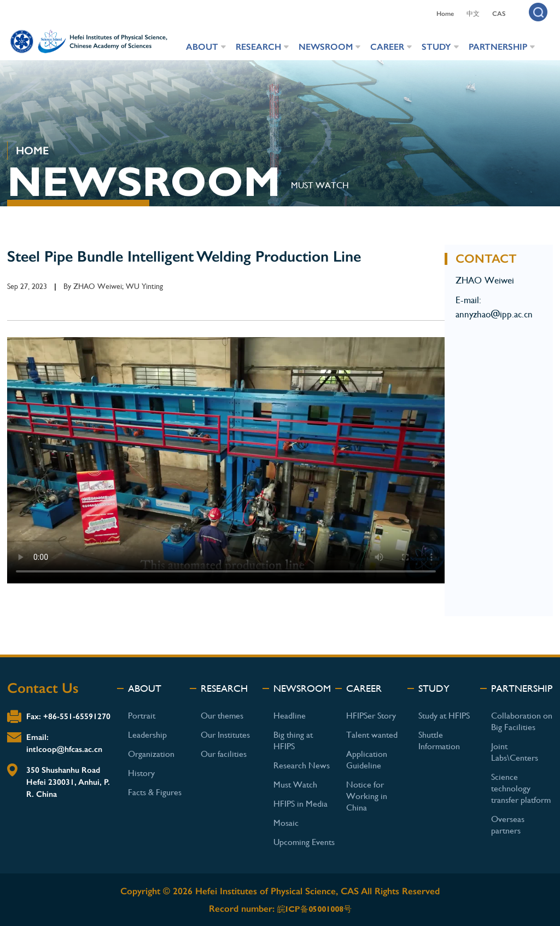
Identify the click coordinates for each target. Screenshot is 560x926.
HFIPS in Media (301, 804)
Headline (290, 716)
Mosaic (286, 823)
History (141, 773)
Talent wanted (372, 735)
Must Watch (295, 785)
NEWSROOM (326, 47)
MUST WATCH (320, 185)
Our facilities (224, 754)
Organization (151, 754)
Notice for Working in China (367, 796)
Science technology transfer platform (521, 788)
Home (445, 14)
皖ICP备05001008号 (314, 909)
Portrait (142, 716)
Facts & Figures (155, 792)
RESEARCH (258, 47)
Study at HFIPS (444, 716)
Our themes (222, 716)
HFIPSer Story (371, 716)
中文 (473, 14)
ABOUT (202, 47)
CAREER (387, 47)
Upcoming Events (304, 842)
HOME (32, 151)
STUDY (436, 47)
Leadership (147, 735)
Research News (302, 765)
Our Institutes (225, 735)
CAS (499, 14)
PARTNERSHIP (498, 47)
